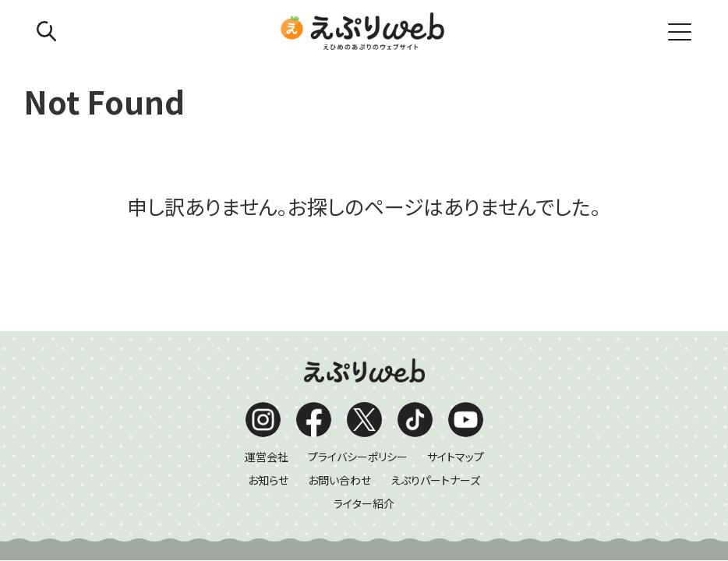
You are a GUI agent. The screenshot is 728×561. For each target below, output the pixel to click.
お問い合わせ (339, 367)
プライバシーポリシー (358, 344)
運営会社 (267, 344)
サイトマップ (456, 344)
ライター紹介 (364, 390)
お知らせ (268, 367)
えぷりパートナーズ (435, 367)
